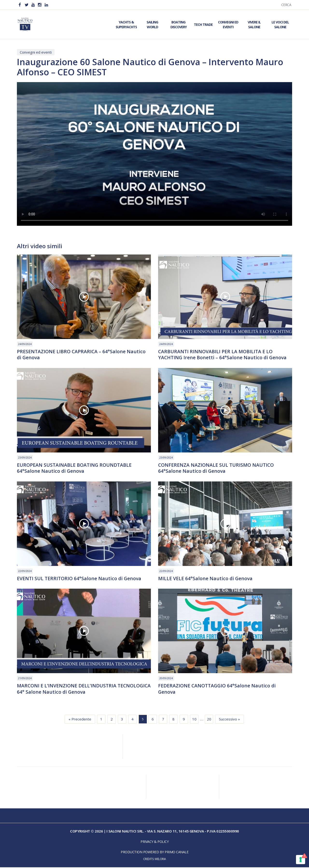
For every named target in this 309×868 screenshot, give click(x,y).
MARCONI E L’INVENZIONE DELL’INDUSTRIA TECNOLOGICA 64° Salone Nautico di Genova (69, 690)
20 (209, 720)
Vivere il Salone (254, 25)
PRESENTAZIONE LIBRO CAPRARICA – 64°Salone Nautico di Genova (82, 355)
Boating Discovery (179, 25)
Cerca (286, 5)
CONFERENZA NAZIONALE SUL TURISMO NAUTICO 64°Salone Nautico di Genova (217, 468)
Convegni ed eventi (36, 52)
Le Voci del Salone (280, 25)
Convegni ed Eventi (228, 25)
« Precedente (80, 720)
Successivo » (229, 720)
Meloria (160, 860)
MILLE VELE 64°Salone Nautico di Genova (206, 579)
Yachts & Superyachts (126, 25)
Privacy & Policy (154, 843)
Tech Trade (203, 25)
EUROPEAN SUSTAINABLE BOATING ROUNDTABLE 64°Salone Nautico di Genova (75, 468)
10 (194, 720)
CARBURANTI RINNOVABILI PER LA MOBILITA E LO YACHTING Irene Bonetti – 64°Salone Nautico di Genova (223, 355)
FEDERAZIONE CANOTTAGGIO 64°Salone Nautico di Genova (218, 690)
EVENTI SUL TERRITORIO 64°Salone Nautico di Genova (80, 579)
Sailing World (152, 25)
